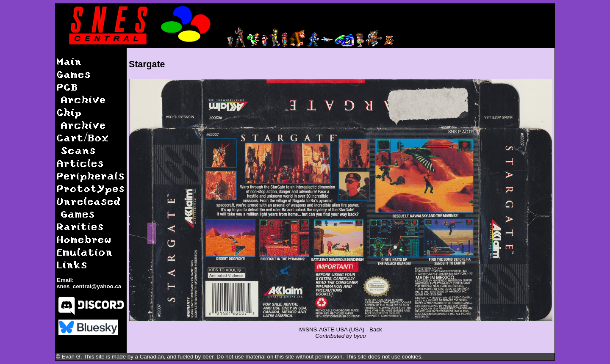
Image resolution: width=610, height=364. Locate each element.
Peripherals (91, 175)
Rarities (80, 226)
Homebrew (84, 239)
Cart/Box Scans (83, 144)
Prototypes (91, 188)
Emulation (85, 252)
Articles (80, 163)
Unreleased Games (89, 207)
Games (74, 74)
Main (69, 61)
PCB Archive (82, 93)
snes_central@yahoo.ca (89, 286)
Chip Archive (82, 118)
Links (72, 264)
